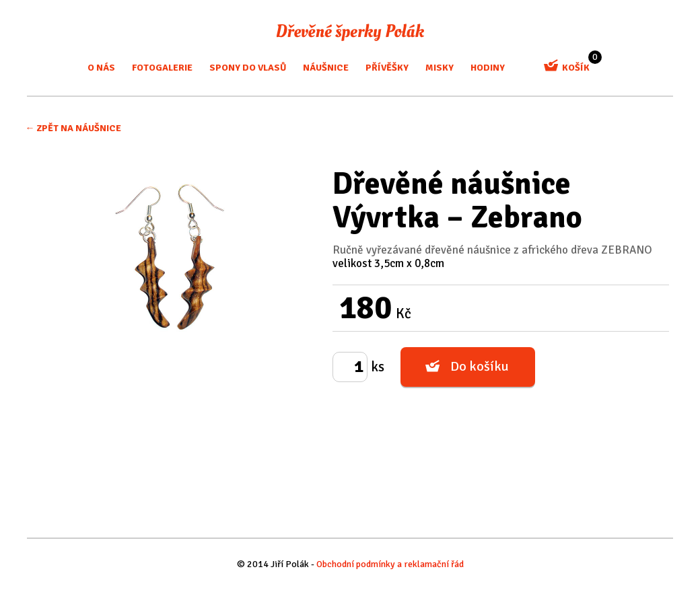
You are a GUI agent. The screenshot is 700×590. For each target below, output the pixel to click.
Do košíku (480, 366)
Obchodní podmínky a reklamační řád (390, 564)
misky (440, 68)
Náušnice (326, 68)
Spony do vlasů (248, 68)
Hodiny (488, 68)
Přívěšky (387, 68)
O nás (101, 68)
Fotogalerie (162, 68)
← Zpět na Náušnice (73, 128)
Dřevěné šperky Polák (350, 32)
